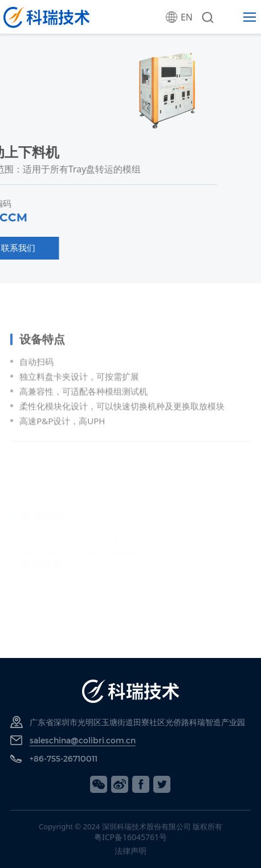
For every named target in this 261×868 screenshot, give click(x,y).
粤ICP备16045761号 (130, 837)
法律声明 (130, 851)
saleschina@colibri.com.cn (83, 740)
